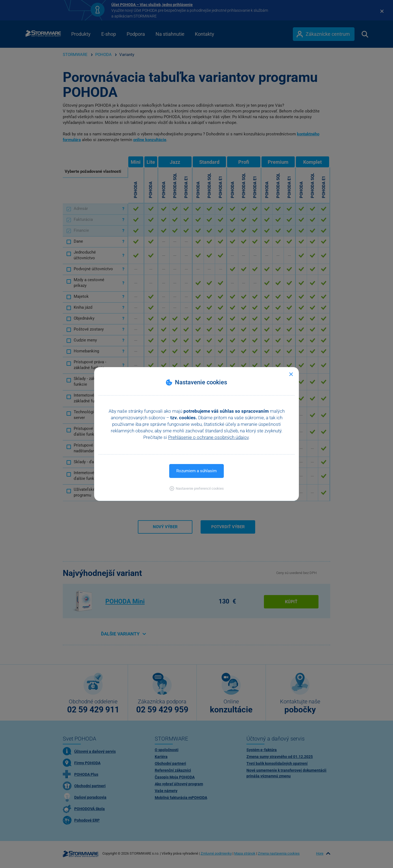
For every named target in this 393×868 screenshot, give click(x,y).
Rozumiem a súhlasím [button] (196, 471)
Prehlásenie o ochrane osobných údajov (208, 437)
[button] (197, 488)
